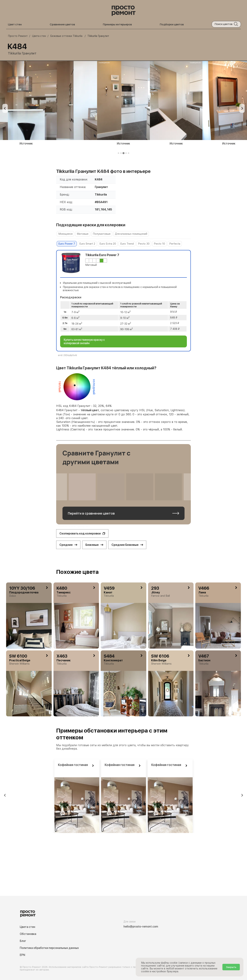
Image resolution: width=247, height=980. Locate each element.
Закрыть (231, 967)
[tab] (118, 153)
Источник (161, 144)
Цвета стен (27, 927)
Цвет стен (15, 24)
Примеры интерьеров (117, 24)
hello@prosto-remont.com (141, 927)
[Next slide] (242, 108)
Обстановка (28, 934)
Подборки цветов (172, 24)
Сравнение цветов (62, 24)
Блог (23, 941)
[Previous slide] (5, 108)
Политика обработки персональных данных (49, 948)
